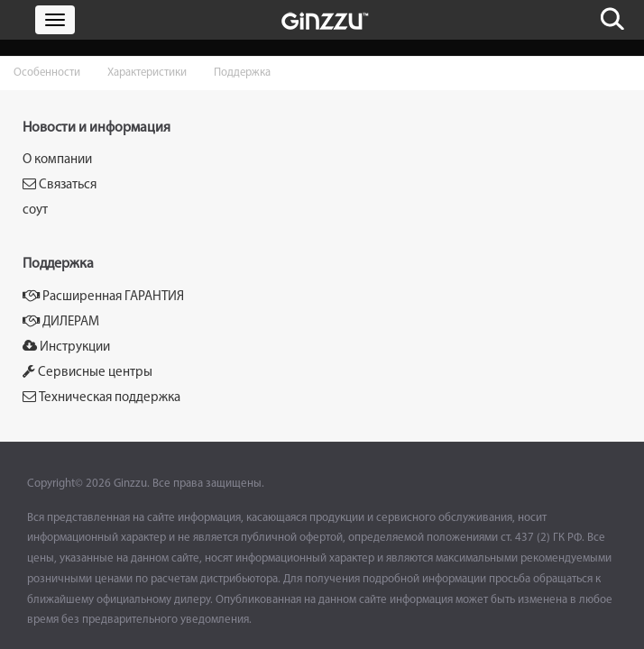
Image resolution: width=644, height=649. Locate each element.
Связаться (60, 184)
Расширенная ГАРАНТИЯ (103, 296)
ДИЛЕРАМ (61, 321)
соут (35, 210)
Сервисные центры (87, 372)
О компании (57, 160)
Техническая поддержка (101, 397)
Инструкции (66, 347)
